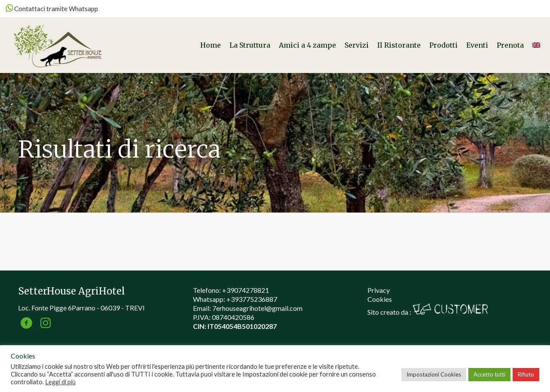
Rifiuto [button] (526, 374)
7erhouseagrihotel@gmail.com (257, 308)
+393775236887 (252, 299)
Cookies (380, 299)
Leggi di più (60, 382)
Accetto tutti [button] (489, 374)
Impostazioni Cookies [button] (434, 374)
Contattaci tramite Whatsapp (52, 9)
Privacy (379, 290)
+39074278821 (246, 290)
